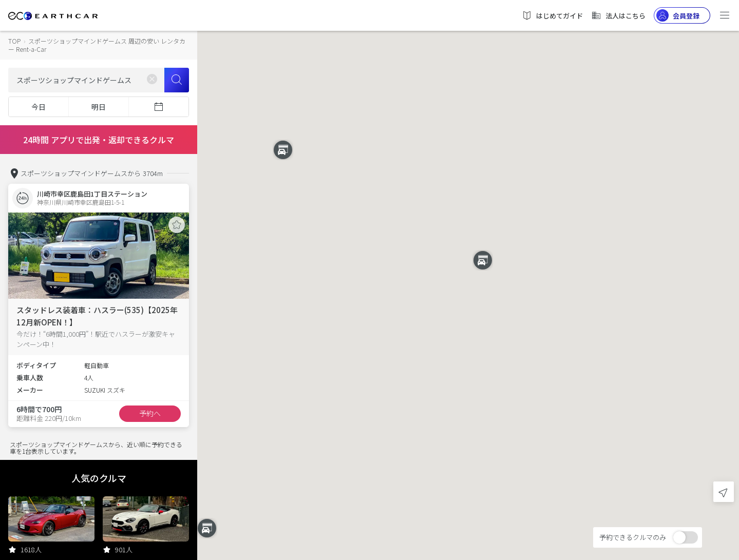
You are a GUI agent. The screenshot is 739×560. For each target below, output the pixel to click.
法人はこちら (618, 15)
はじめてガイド (552, 15)
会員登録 (678, 15)
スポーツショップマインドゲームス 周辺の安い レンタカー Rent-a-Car (97, 45)
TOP (14, 41)
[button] (468, 271)
